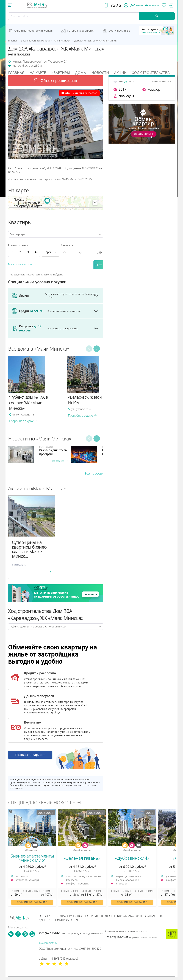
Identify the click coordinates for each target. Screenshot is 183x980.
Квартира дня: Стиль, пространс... (53, 452)
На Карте (38, 73)
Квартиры (61, 73)
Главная (16, 73)
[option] (36, 389)
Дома (81, 73)
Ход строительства (151, 73)
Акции (120, 73)
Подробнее (59, 461)
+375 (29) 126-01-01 (131, 937)
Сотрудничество (69, 916)
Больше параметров (20, 264)
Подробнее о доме (23, 421)
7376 (116, 5)
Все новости (94, 473)
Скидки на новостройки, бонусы (34, 31)
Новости (100, 73)
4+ (36, 252)
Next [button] (97, 349)
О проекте (46, 916)
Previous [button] (89, 349)
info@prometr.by (48, 943)
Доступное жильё (119, 31)
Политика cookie (67, 920)
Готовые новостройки (81, 31)
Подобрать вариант (30, 755)
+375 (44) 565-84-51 (71, 933)
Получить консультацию (32, 902)
